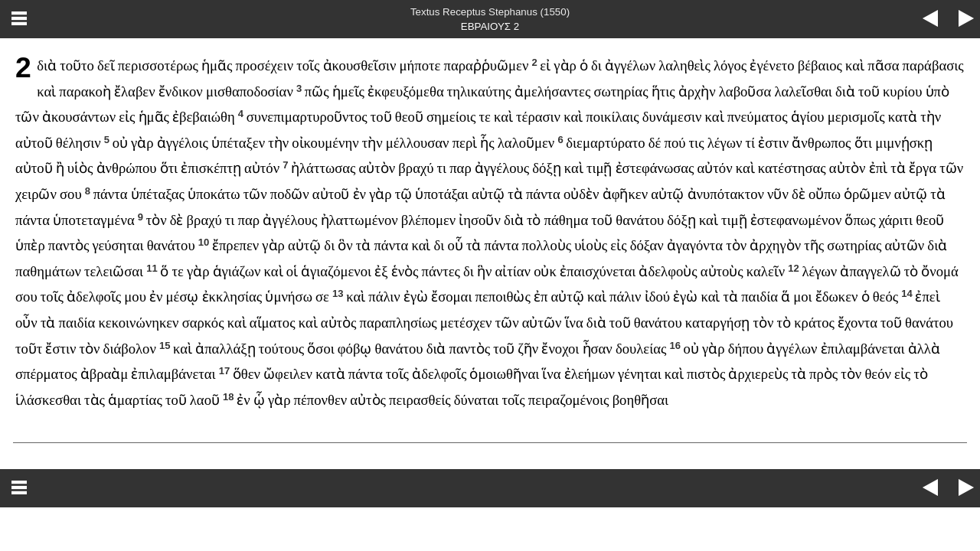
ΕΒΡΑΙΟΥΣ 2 (490, 26)
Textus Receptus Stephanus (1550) (490, 12)
